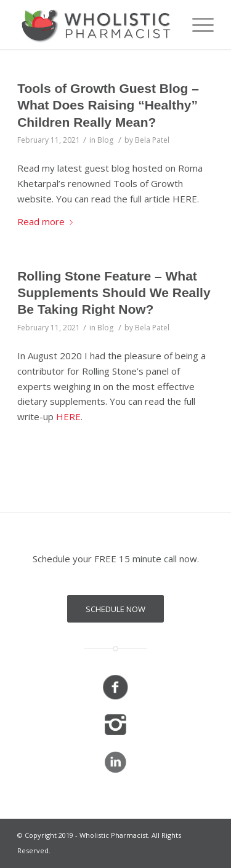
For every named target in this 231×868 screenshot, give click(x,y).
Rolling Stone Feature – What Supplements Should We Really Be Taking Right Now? (114, 293)
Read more (47, 221)
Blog (105, 140)
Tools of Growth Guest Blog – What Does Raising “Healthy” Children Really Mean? (108, 105)
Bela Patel (152, 140)
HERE (68, 416)
